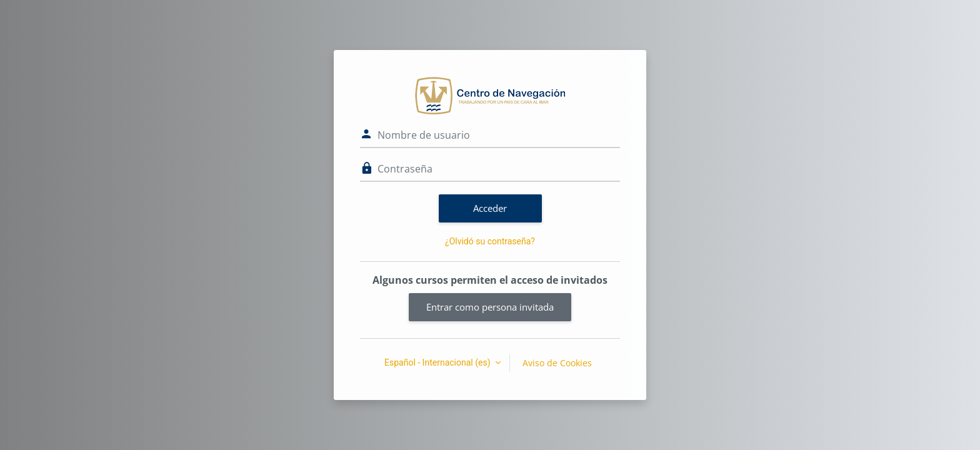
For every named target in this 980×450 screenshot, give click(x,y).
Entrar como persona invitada (490, 307)
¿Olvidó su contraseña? (490, 241)
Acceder (490, 208)
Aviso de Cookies (557, 363)
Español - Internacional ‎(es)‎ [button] (438, 362)
